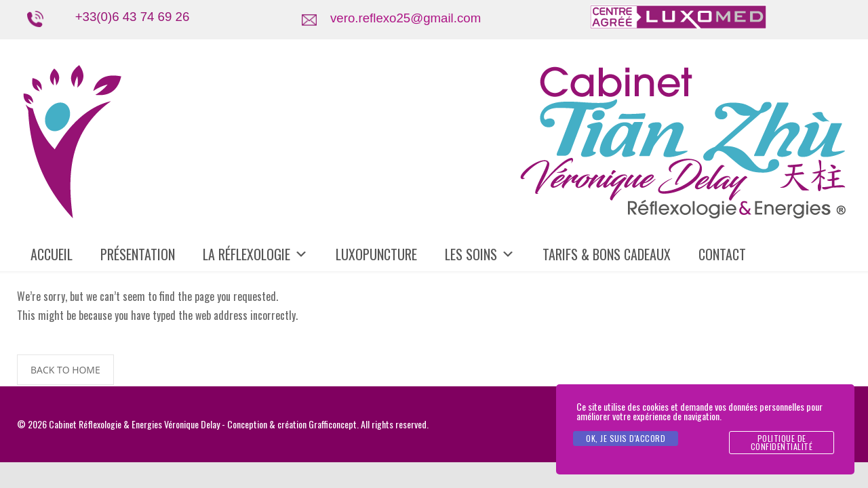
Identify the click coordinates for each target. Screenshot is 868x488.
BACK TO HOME (65, 370)
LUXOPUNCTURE (376, 254)
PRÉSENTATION (138, 254)
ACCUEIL (52, 254)
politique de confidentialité (782, 442)
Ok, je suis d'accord (626, 438)
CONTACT (722, 254)
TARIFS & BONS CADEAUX (607, 254)
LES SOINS (480, 254)
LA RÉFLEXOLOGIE (255, 254)
